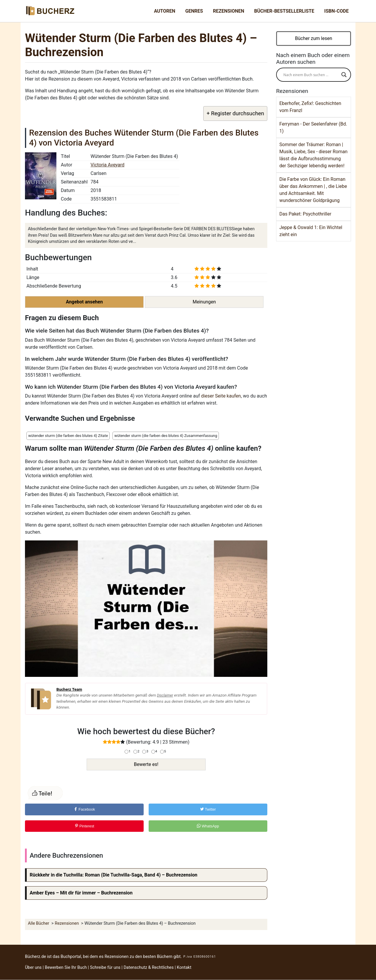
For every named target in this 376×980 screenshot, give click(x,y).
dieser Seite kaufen (221, 396)
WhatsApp (208, 826)
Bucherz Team (69, 689)
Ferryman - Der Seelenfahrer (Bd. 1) (313, 127)
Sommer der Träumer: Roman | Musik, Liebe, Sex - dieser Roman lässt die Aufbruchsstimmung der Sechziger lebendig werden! (313, 155)
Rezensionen (229, 11)
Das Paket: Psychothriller (305, 214)
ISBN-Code (336, 11)
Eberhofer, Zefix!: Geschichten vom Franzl (310, 107)
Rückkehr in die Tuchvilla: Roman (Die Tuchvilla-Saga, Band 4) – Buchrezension (114, 875)
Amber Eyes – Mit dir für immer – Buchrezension (81, 893)
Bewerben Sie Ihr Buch (66, 968)
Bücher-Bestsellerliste (284, 11)
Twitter (208, 809)
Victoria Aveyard (107, 165)
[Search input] (311, 75)
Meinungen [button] (204, 302)
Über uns (33, 968)
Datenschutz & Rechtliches (149, 968)
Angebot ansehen (84, 302)
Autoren (164, 11)
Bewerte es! (146, 764)
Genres (194, 11)
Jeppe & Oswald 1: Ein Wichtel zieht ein (311, 231)
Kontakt (184, 968)
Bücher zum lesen (314, 38)
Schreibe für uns (105, 968)
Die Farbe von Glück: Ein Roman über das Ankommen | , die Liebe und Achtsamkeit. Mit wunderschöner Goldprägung (313, 190)
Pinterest (84, 826)
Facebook (84, 809)
